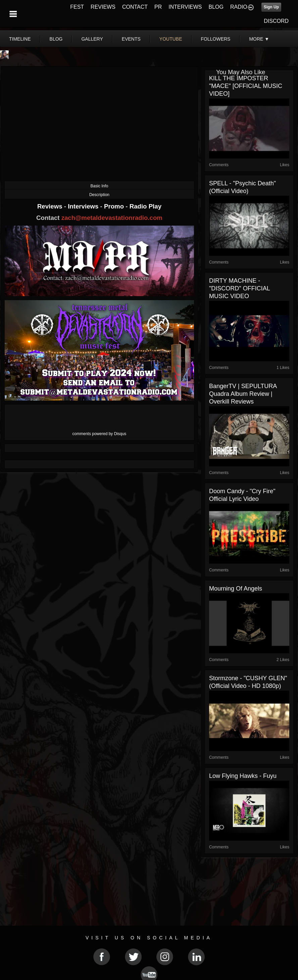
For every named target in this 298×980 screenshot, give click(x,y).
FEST (77, 7)
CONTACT (135, 7)
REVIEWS (103, 7)
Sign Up (271, 7)
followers (216, 39)
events (131, 39)
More (259, 39)
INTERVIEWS (185, 7)
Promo (115, 206)
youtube (171, 39)
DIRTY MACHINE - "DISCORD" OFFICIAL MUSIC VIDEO (239, 288)
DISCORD (276, 21)
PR (158, 7)
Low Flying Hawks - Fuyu (243, 776)
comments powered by (100, 434)
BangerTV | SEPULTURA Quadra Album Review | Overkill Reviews (243, 394)
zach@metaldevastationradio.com (112, 218)
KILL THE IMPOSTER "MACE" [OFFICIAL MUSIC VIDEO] (246, 86)
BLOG (216, 7)
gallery (92, 39)
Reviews (51, 206)
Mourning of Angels (236, 589)
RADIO (239, 7)
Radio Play (145, 206)
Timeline (20, 39)
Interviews (84, 206)
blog (56, 39)
